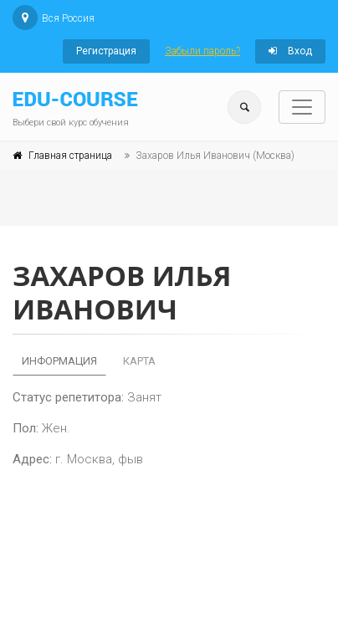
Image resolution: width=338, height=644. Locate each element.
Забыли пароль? (202, 51)
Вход (290, 51)
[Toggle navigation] (302, 107)
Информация (59, 361)
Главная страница (70, 156)
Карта (139, 361)
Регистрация (106, 51)
